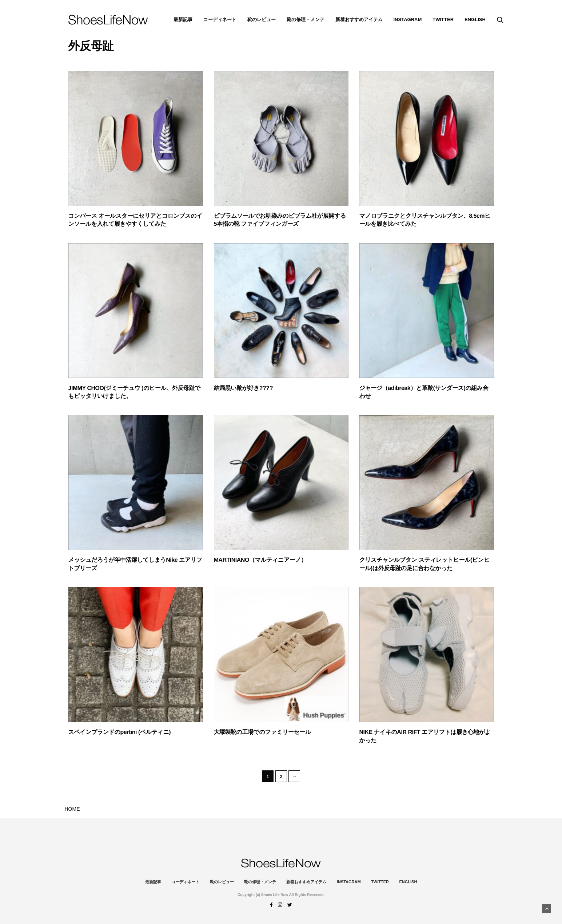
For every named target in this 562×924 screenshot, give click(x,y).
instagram (408, 19)
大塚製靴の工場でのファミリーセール (262, 732)
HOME (72, 809)
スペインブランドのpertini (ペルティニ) (120, 732)
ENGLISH (475, 19)
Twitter (443, 19)
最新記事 (183, 19)
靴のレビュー (262, 19)
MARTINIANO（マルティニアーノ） (260, 560)
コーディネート (220, 19)
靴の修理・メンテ (306, 19)
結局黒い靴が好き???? (243, 388)
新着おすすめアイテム (359, 19)
